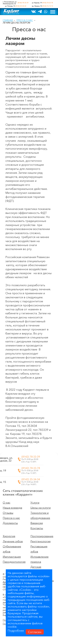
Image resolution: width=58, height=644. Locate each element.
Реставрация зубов (39, 549)
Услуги (35, 503)
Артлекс (7, 567)
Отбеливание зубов (12, 549)
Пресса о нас (25, 20)
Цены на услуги (41, 508)
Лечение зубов (13, 541)
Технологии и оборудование (40, 515)
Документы (10, 523)
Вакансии (37, 523)
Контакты (37, 528)
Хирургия (9, 536)
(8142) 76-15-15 (48, 6)
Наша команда (12, 508)
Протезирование (42, 536)
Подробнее (16, 630)
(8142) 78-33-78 (47, 3)
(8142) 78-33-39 (23, 3)
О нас (7, 503)
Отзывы (8, 513)
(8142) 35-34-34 (21, 6)
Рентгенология (41, 541)
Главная (8, 20)
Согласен (35, 632)
